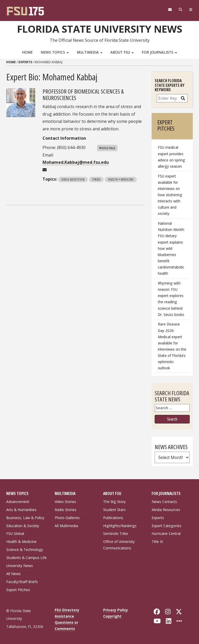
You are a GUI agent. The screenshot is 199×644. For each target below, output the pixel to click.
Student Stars (114, 510)
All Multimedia (66, 526)
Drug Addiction (73, 179)
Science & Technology (25, 550)
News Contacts (164, 502)
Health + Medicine (121, 179)
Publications (113, 518)
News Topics (55, 52)
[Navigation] (191, 10)
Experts (25, 62)
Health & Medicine (21, 542)
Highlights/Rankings (120, 526)
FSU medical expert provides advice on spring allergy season (171, 157)
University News (20, 566)
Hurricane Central (166, 533)
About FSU (122, 52)
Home (27, 52)
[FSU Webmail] (170, 10)
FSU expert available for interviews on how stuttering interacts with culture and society (170, 195)
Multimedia (90, 52)
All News (13, 574)
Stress (96, 179)
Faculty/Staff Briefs (22, 582)
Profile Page (107, 148)
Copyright (112, 616)
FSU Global (15, 533)
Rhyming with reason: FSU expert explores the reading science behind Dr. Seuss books (171, 299)
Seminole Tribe (116, 533)
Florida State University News (100, 29)
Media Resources (166, 510)
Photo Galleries (67, 518)
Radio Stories (66, 510)
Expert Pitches (18, 590)
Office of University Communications (119, 545)
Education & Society (23, 526)
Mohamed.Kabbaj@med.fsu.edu (76, 162)
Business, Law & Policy (25, 518)
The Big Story (114, 502)
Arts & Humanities (21, 510)
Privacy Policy (116, 610)
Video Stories (65, 502)
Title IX (157, 542)
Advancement (18, 502)
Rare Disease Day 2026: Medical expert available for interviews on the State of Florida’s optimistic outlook (172, 346)
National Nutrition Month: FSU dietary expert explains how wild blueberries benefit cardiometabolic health (171, 248)
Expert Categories (166, 526)
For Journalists (159, 52)
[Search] (180, 10)
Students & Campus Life (26, 558)
